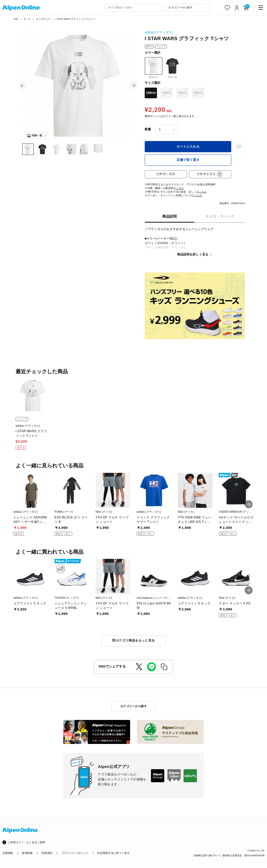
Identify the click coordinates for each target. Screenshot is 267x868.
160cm (198, 93)
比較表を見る (210, 174)
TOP (16, 19)
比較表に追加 (166, 174)
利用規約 (47, 853)
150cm (182, 93)
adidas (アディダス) (159, 32)
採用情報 (27, 853)
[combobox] (135, 8)
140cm (166, 93)
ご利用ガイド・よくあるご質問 (26, 842)
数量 (148, 129)
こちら (180, 188)
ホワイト (154, 68)
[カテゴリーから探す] (188, 8)
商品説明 (169, 216)
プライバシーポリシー (75, 853)
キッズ (27, 19)
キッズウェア (43, 19)
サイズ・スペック (220, 216)
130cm (151, 93)
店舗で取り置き (188, 160)
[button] (22, 86)
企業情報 (8, 853)
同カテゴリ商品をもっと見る (133, 640)
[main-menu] (261, 8)
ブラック (172, 68)
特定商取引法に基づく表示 (113, 853)
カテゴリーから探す (133, 706)
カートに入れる (188, 146)
